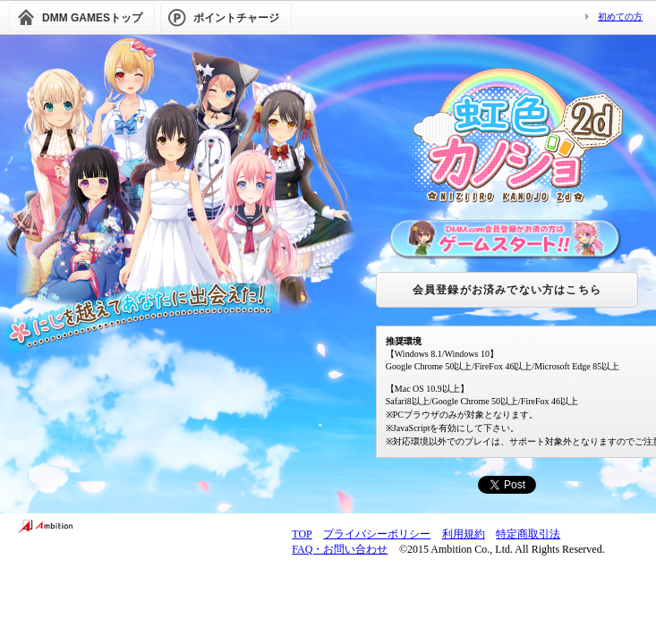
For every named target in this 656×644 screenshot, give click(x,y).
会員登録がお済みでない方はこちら (507, 290)
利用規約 (464, 534)
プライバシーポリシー (377, 534)
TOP (302, 534)
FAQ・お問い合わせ (340, 549)
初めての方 (620, 17)
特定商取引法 (528, 534)
